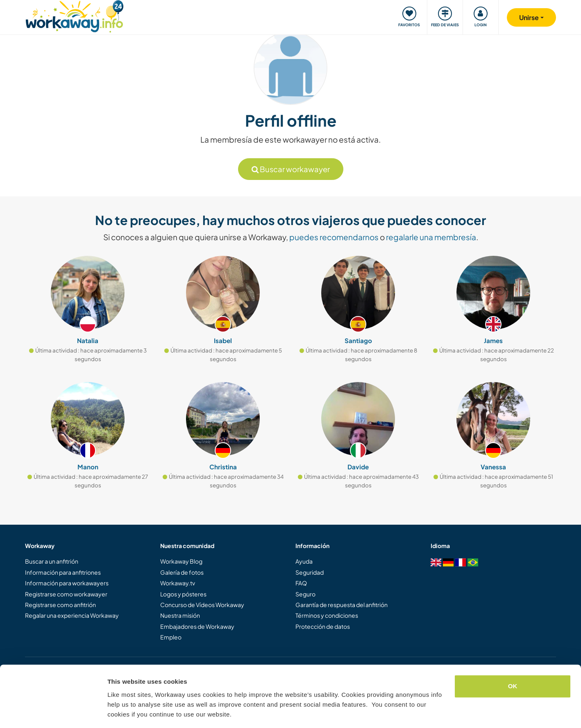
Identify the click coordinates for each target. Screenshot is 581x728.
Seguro (305, 594)
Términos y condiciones (327, 615)
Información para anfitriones (63, 572)
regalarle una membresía (431, 237)
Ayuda (304, 561)
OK (513, 661)
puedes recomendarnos (334, 237)
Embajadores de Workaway (197, 626)
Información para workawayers (67, 583)
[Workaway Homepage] (74, 15)
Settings (120, 712)
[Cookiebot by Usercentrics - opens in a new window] (53, 712)
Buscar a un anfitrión (52, 561)
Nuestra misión (180, 615)
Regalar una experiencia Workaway (72, 615)
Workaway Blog (181, 561)
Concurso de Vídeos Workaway (202, 605)
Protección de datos (323, 626)
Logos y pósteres (183, 594)
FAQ (301, 583)
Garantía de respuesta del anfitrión (342, 605)
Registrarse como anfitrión (60, 605)
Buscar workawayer (291, 169)
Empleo (171, 637)
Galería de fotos (182, 572)
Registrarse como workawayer (66, 594)
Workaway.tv (178, 583)
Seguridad (310, 572)
